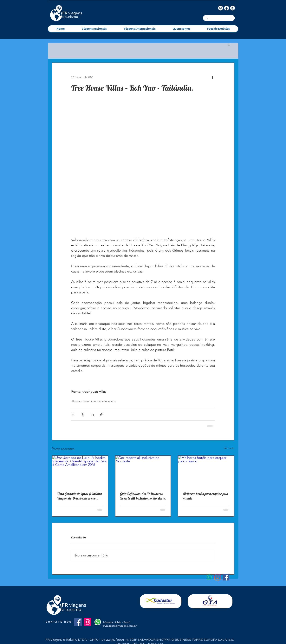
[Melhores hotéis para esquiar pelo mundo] (206, 471)
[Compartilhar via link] (102, 414)
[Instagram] (233, 8)
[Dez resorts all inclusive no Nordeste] (143, 471)
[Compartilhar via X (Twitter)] (83, 414)
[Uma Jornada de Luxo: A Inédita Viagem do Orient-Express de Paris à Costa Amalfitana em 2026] (80, 471)
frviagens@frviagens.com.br (120, 626)
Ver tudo (229, 448)
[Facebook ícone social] (226, 577)
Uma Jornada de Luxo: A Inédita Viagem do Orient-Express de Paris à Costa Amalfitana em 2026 (79, 496)
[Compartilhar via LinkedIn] (92, 414)
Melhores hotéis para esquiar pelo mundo (206, 496)
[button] (229, 45)
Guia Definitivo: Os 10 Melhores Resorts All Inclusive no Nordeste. (143, 496)
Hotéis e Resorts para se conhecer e (94, 401)
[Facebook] (227, 8)
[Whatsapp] (221, 8)
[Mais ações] (212, 77)
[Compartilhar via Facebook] (73, 414)
